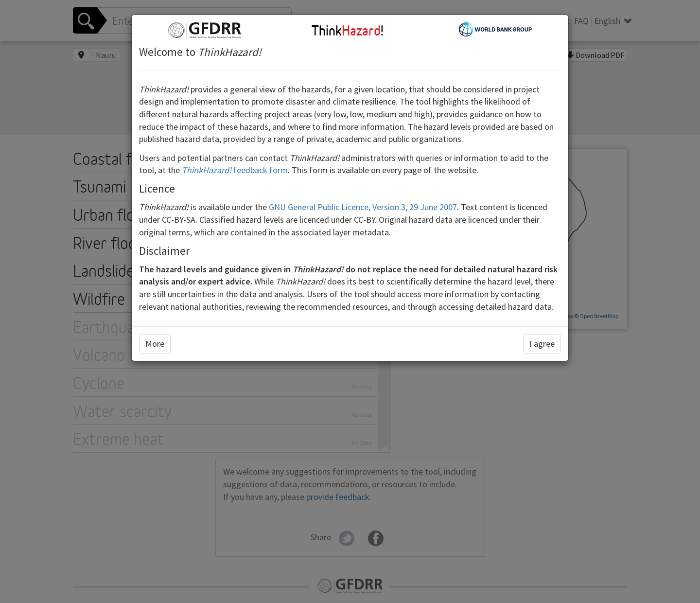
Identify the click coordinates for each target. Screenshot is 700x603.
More (155, 344)
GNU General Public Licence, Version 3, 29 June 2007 (363, 207)
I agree (542, 344)
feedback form (235, 170)
